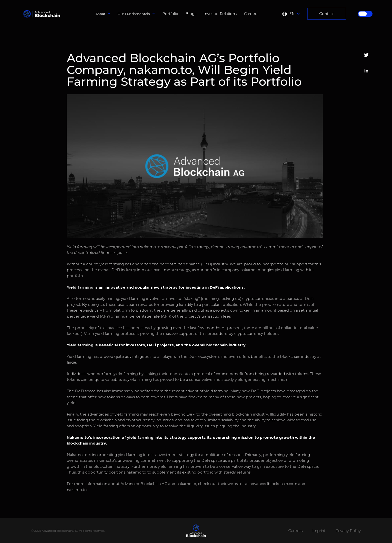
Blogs (191, 14)
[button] (103, 14)
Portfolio (170, 14)
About (100, 14)
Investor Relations (220, 14)
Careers (251, 14)
